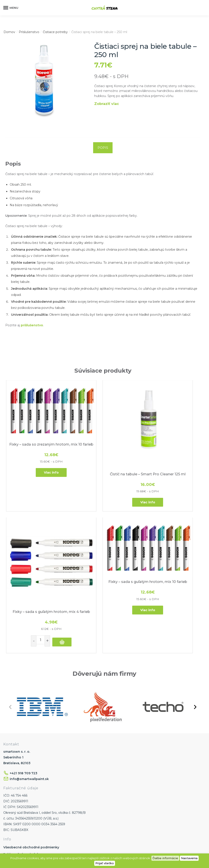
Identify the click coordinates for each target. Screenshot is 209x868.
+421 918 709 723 (24, 684)
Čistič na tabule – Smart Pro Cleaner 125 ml (102, 442)
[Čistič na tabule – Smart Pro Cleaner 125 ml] (102, 408)
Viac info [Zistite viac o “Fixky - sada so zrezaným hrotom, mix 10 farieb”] (36, 450)
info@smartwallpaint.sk (29, 690)
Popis (103, 148)
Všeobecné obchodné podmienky (31, 758)
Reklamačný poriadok (21, 765)
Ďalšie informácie (165, 858)
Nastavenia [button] (189, 858)
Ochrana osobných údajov (25, 833)
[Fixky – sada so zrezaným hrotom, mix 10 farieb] (36, 399)
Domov (9, 32)
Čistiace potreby (55, 32)
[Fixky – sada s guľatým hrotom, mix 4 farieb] (169, 408)
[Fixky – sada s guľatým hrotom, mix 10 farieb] (36, 504)
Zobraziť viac (107, 104)
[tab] (103, 148)
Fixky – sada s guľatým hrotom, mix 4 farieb (168, 442)
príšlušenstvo (32, 325)
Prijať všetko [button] (105, 863)
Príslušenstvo (29, 32)
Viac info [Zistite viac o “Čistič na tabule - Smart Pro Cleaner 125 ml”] (102, 468)
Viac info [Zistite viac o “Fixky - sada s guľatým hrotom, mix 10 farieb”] (36, 555)
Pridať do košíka (179, 468)
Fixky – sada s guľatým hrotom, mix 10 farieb (36, 529)
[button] (10, 618)
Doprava (10, 773)
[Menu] (10, 8)
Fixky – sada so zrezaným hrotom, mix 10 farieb (36, 424)
